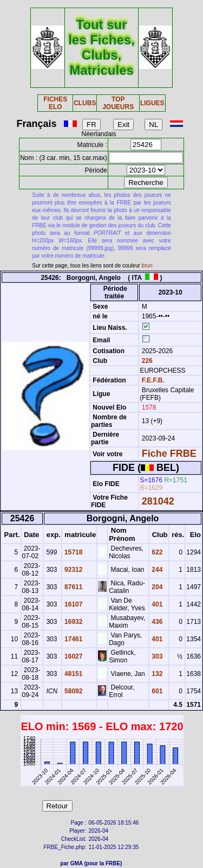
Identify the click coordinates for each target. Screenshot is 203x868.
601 (156, 691)
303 (156, 656)
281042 (158, 501)
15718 (73, 552)
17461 (73, 639)
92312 (73, 570)
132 (156, 674)
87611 (73, 587)
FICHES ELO (55, 103)
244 (156, 570)
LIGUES (152, 103)
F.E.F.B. (153, 380)
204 (156, 587)
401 (156, 604)
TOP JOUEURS (118, 103)
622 (156, 552)
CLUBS (85, 103)
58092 (73, 691)
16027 (73, 656)
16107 (73, 604)
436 (156, 622)
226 (146, 361)
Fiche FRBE (169, 454)
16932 (73, 622)
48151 (73, 674)
